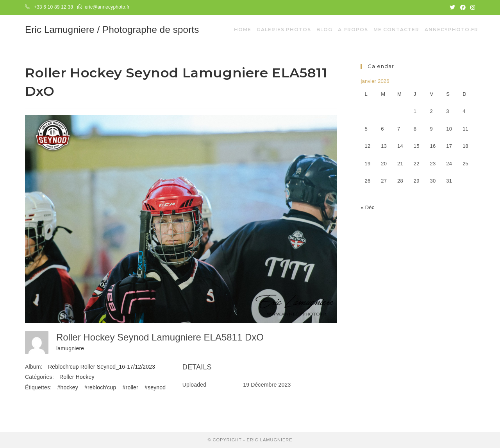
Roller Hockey (77, 377)
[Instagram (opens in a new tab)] (471, 7)
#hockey (68, 387)
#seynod (155, 387)
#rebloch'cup (100, 387)
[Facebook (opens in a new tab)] (463, 7)
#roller (130, 387)
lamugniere (70, 348)
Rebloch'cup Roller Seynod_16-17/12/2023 (102, 367)
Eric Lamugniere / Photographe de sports (112, 30)
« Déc (367, 207)
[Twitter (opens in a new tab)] (452, 7)
